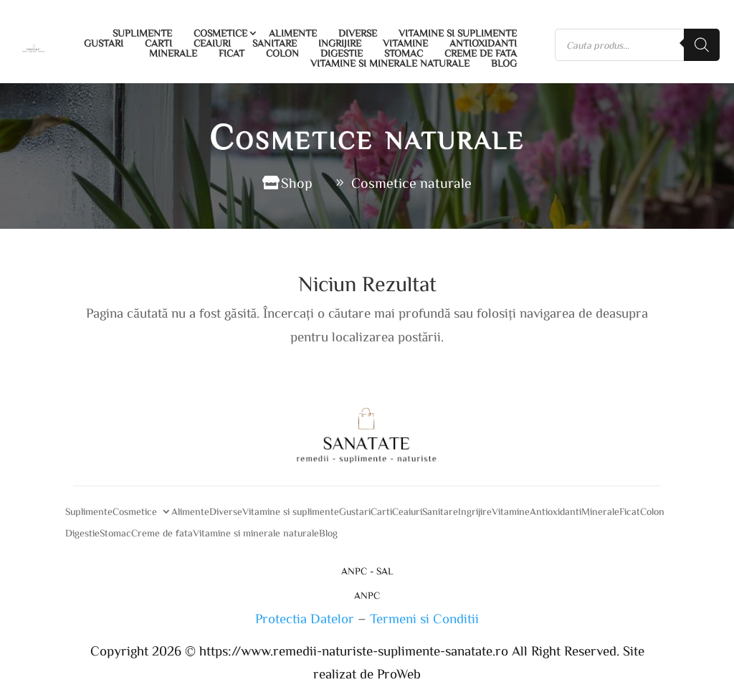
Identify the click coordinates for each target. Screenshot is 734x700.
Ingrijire (340, 43)
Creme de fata (481, 53)
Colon (282, 53)
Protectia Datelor (305, 618)
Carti (158, 43)
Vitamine (405, 43)
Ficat (232, 53)
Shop (297, 183)
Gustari (104, 43)
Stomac (404, 53)
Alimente (293, 33)
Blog (504, 63)
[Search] (702, 45)
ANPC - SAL (367, 572)
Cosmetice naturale (411, 183)
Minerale (173, 53)
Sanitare (275, 43)
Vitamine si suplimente (458, 33)
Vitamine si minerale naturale (390, 63)
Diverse (358, 33)
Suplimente (142, 33)
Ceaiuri (212, 43)
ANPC (367, 595)
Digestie (342, 53)
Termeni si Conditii (424, 618)
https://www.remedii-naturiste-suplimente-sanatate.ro (356, 650)
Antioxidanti (483, 43)
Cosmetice (220, 33)
